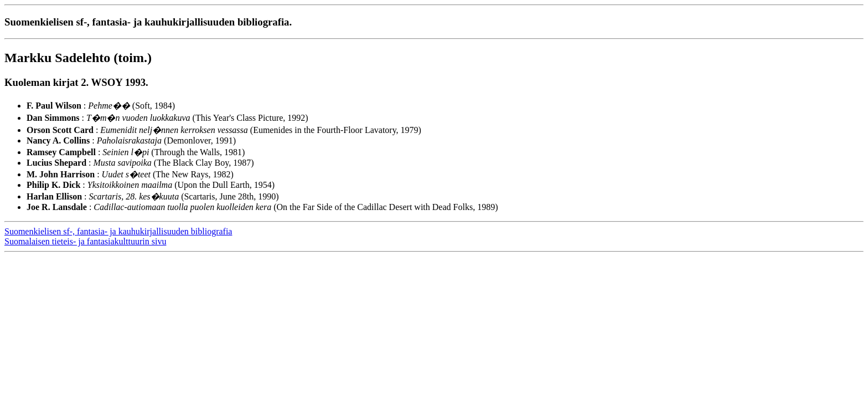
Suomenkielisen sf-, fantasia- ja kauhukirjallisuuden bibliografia (118, 231)
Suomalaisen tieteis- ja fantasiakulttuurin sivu (85, 241)
